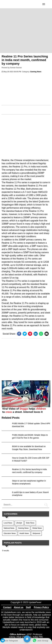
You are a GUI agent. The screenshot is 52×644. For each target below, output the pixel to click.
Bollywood (36, 533)
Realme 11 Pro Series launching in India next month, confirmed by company (25, 60)
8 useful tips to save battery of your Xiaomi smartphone (30, 494)
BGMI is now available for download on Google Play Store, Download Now (29, 448)
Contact (7, 607)
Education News (10, 533)
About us (19, 607)
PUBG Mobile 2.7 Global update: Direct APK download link (31, 425)
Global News (37, 528)
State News (30, 523)
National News (9, 528)
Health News (24, 533)
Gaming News (23, 528)
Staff (28, 607)
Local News (8, 523)
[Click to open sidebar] (44, 4)
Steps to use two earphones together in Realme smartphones (29, 482)
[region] (26, 30)
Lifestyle (19, 523)
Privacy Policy (41, 607)
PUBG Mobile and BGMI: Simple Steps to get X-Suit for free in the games (30, 436)
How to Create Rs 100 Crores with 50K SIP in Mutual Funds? (31, 459)
